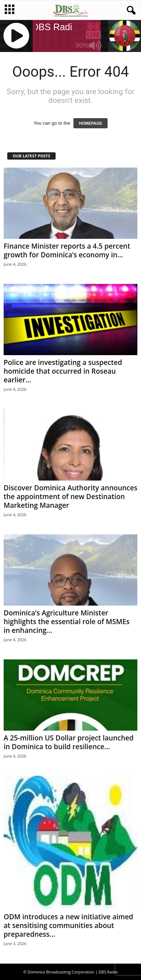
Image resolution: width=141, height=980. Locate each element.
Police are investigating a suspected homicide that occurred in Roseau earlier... (63, 371)
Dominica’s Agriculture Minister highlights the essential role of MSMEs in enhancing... (67, 622)
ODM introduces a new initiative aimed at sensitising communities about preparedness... (68, 925)
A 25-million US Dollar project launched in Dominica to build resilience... (69, 742)
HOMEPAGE (90, 123)
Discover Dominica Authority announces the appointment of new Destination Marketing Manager (70, 497)
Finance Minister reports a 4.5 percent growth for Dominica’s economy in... (67, 250)
